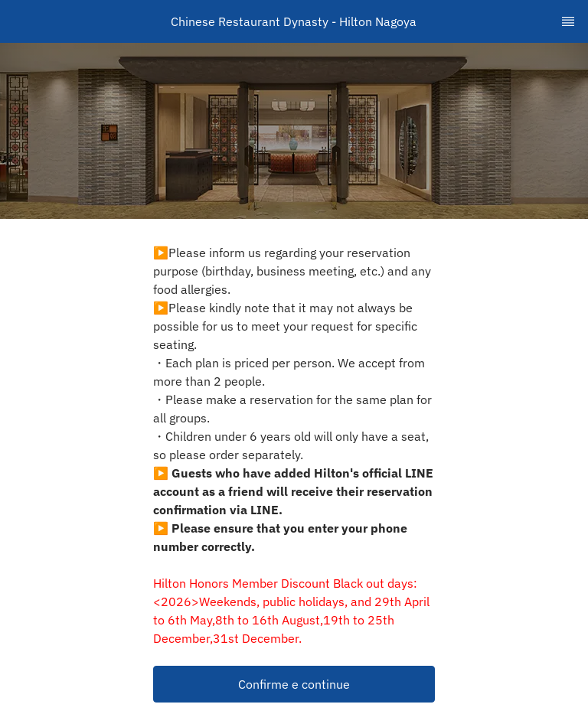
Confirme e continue (294, 684)
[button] (294, 684)
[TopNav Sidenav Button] (568, 21)
